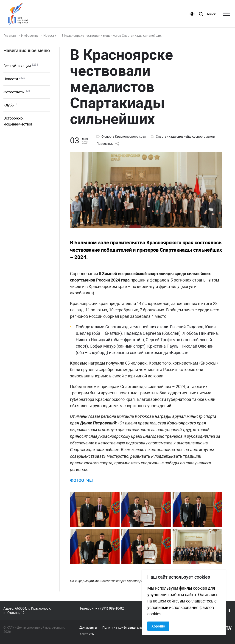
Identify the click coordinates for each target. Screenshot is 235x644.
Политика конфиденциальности (127, 627)
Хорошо (158, 626)
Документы (88, 627)
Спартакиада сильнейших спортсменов (185, 137)
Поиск (211, 14)
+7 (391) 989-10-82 (110, 608)
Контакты (87, 634)
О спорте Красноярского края (124, 137)
